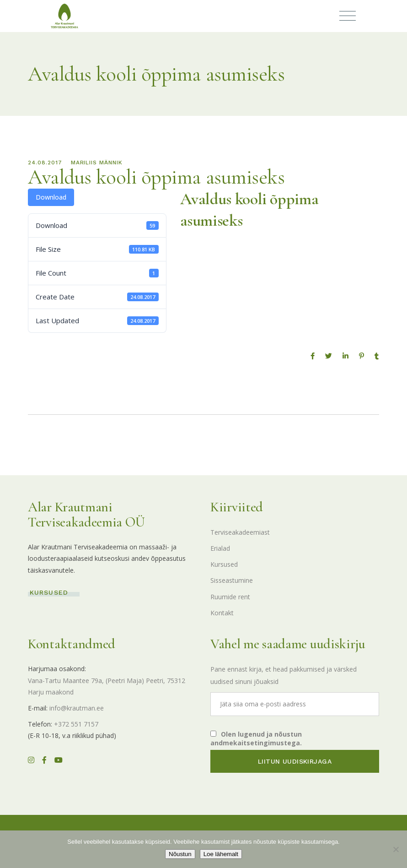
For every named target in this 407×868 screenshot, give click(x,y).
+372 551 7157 (76, 724)
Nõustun (180, 854)
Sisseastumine (232, 580)
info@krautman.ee (77, 708)
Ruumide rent (230, 597)
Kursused (224, 564)
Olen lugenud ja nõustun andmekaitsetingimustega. (256, 738)
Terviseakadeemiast (240, 532)
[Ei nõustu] (396, 849)
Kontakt (222, 613)
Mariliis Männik (97, 163)
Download (51, 197)
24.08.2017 (45, 163)
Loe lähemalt (221, 854)
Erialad (220, 548)
